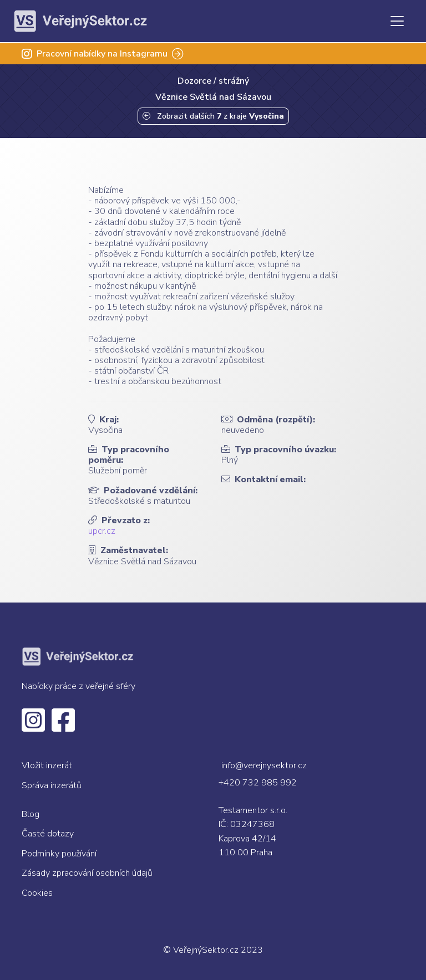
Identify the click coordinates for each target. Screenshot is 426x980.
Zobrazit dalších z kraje (213, 116)
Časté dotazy (48, 834)
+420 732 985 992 (258, 783)
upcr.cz (102, 531)
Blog (31, 814)
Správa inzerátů (52, 785)
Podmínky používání (59, 854)
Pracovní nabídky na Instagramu (103, 54)
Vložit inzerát (47, 765)
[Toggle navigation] (397, 21)
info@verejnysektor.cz (264, 765)
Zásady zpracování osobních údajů (87, 873)
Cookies (37, 893)
